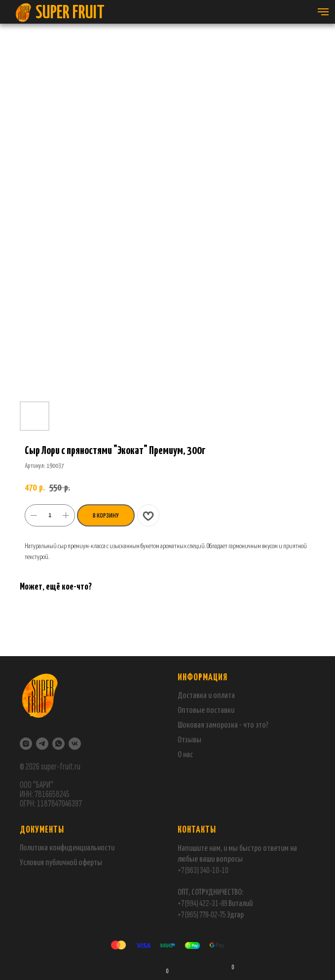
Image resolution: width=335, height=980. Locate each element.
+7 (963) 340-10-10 (203, 870)
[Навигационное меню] (323, 12)
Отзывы (189, 740)
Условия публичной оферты (61, 863)
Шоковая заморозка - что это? (223, 725)
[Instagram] (26, 744)
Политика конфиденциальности (67, 848)
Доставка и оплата (206, 696)
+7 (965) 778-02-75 (202, 915)
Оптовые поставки (206, 711)
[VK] (75, 744)
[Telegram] (42, 744)
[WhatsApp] (58, 744)
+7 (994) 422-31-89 (203, 903)
